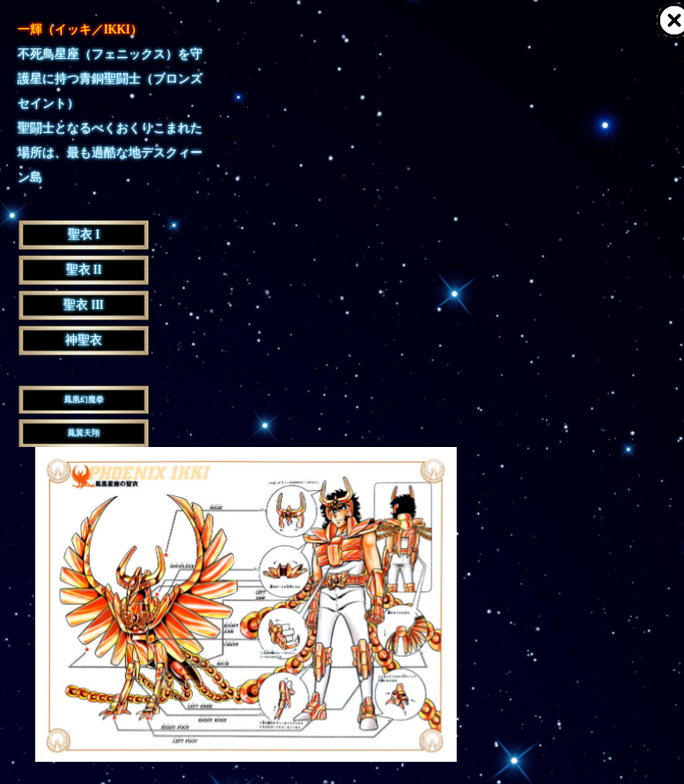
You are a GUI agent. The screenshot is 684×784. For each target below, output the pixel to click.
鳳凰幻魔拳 (84, 399)
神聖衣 (84, 340)
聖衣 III (84, 305)
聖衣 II (84, 270)
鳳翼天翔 (84, 433)
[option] (246, 604)
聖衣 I (84, 234)
